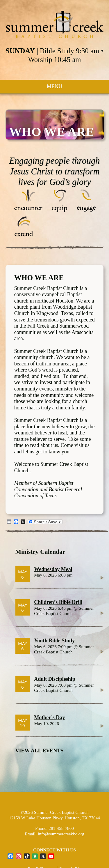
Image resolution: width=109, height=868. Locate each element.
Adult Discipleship (55, 679)
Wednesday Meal (53, 569)
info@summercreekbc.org (61, 834)
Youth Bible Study (54, 641)
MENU (54, 86)
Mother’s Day (49, 717)
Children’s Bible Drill (58, 602)
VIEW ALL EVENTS (40, 751)
